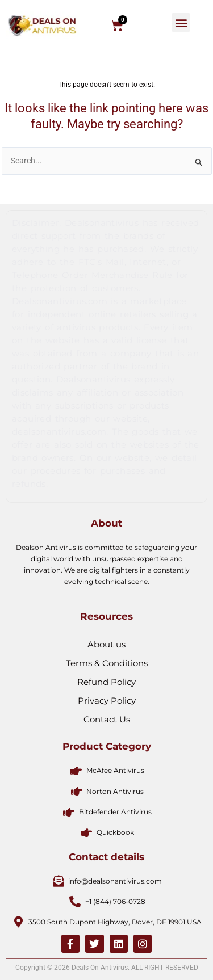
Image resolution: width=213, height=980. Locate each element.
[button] (181, 22)
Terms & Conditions (107, 663)
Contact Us (107, 719)
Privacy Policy (107, 701)
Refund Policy (106, 682)
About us (106, 644)
